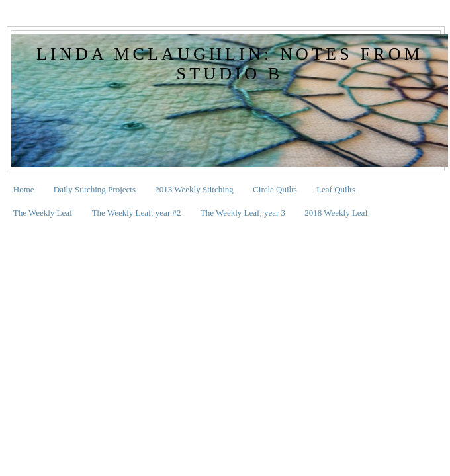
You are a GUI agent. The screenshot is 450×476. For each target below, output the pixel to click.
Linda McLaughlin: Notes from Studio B (230, 64)
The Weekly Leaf (43, 213)
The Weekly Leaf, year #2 (137, 213)
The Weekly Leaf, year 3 (243, 213)
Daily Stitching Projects (95, 189)
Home (24, 189)
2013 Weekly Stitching (194, 189)
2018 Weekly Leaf (336, 213)
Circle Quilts (275, 189)
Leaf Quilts (336, 189)
